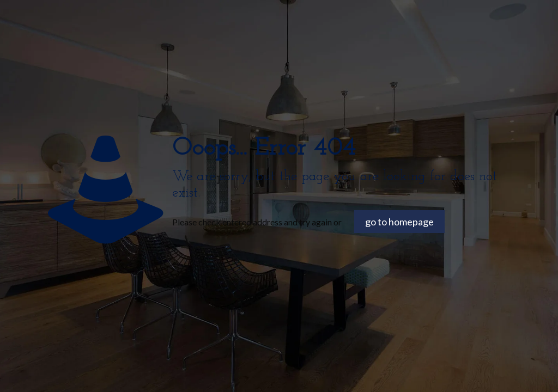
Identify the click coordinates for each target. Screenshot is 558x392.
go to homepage (399, 222)
